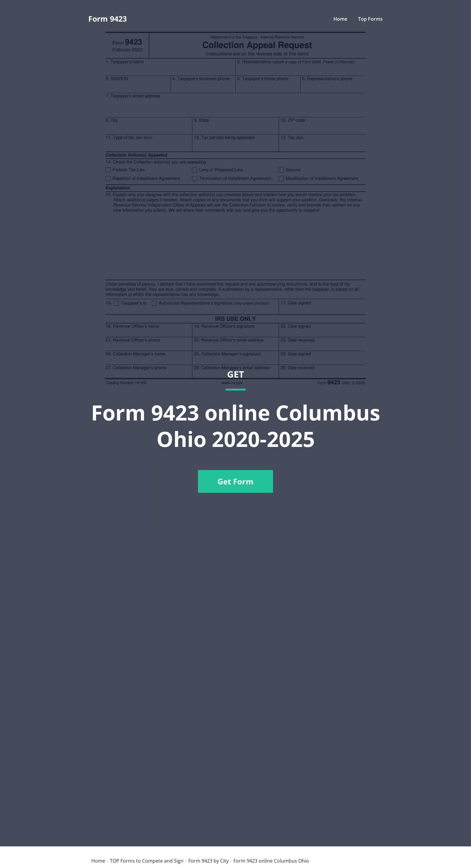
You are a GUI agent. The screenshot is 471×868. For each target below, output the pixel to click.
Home (340, 19)
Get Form (235, 481)
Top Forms (370, 19)
